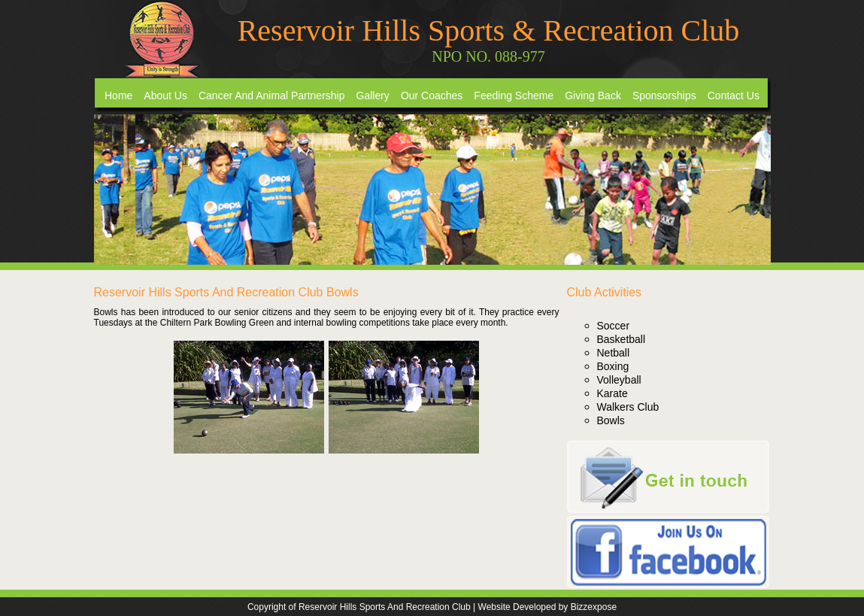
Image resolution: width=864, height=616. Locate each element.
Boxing (613, 366)
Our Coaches (432, 96)
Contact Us (734, 96)
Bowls (611, 420)
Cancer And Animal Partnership (272, 96)
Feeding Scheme (514, 96)
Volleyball (619, 380)
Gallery (373, 96)
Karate (612, 393)
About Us (165, 96)
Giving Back (593, 96)
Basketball (621, 339)
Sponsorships (664, 96)
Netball (614, 353)
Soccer (614, 326)
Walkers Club (628, 407)
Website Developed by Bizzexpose (548, 607)
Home (118, 96)
